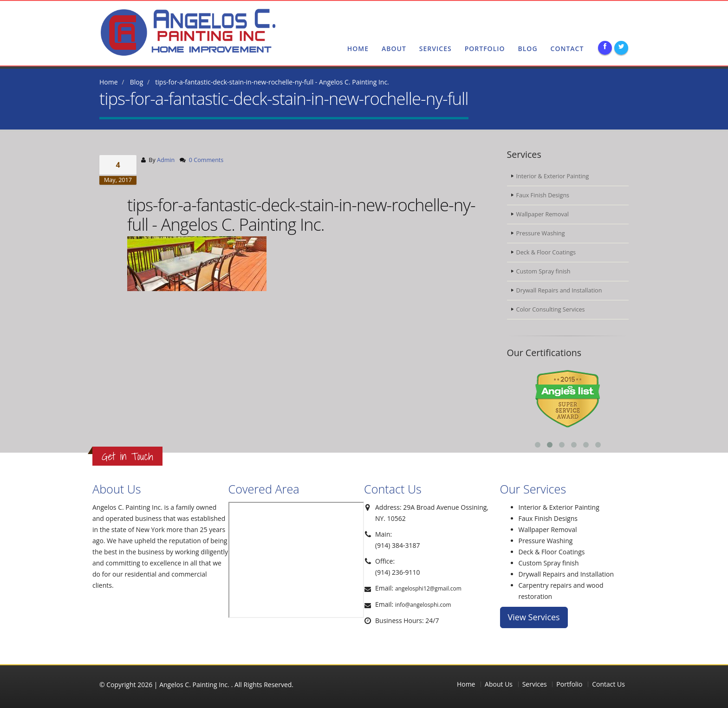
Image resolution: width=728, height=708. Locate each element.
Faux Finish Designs (543, 195)
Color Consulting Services (551, 309)
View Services (534, 617)
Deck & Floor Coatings (546, 252)
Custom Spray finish (543, 271)
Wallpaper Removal (543, 214)
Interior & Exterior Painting (553, 176)
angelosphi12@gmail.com (428, 588)
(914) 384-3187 (402, 17)
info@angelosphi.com (423, 605)
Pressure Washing (541, 233)
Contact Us (608, 684)
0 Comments (206, 160)
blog (528, 49)
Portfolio (485, 49)
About (394, 49)
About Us (499, 684)
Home (358, 49)
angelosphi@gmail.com (588, 17)
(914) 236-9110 (460, 17)
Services (435, 49)
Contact (567, 49)
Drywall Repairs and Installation (559, 290)
